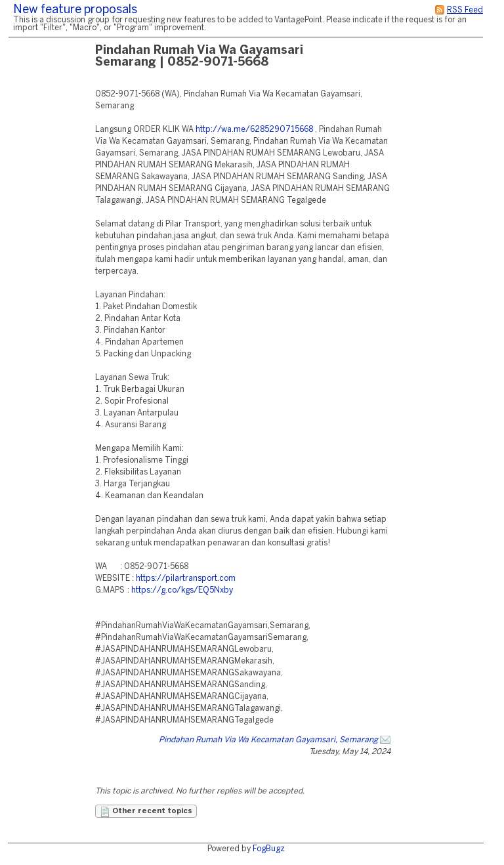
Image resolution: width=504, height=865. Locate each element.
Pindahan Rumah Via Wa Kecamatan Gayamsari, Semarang (268, 740)
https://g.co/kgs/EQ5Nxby (182, 590)
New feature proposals (75, 10)
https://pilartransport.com (186, 579)
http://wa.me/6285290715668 (254, 130)
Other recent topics (146, 812)
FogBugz (269, 849)
